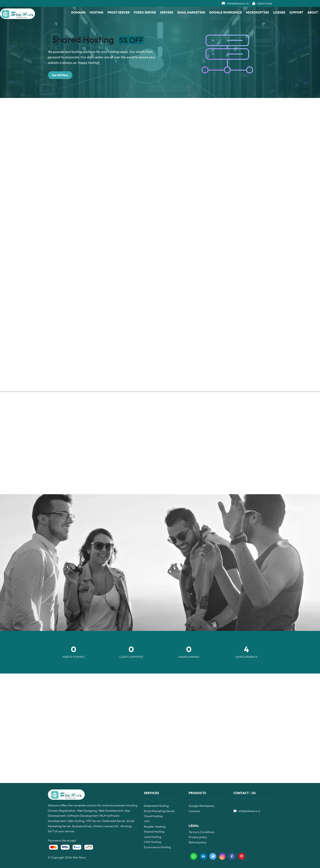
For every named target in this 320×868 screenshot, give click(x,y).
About (313, 12)
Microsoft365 (257, 12)
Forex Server (145, 12)
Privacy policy (198, 837)
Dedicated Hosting (156, 806)
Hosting (96, 12)
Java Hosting (153, 837)
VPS (147, 821)
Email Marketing (191, 12)
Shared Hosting (154, 832)
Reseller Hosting (155, 826)
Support (296, 12)
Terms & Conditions (201, 832)
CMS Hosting (153, 842)
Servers (167, 12)
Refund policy (198, 842)
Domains (78, 12)
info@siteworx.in (235, 3)
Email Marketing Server (159, 811)
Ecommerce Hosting (157, 847)
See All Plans (60, 75)
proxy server (118, 12)
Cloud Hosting (153, 816)
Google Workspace (226, 12)
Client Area (262, 3)
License (279, 12)
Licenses (194, 811)
